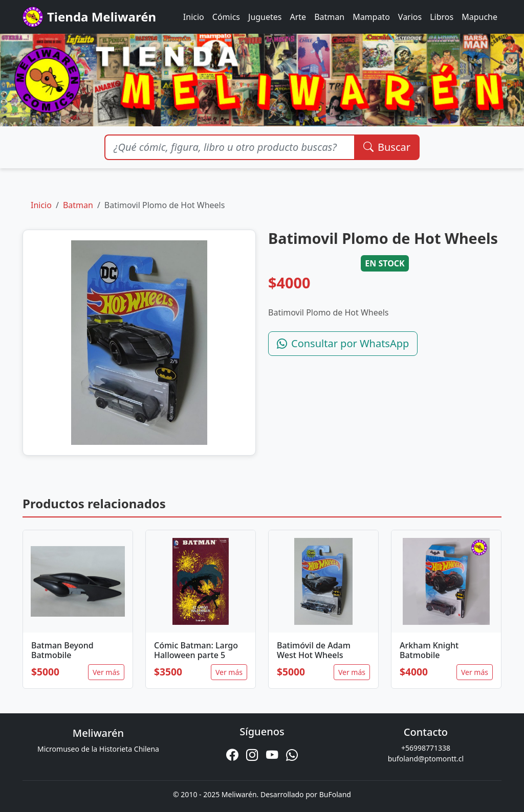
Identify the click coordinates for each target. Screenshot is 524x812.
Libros (442, 17)
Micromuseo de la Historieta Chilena (98, 749)
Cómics (226, 17)
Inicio (194, 17)
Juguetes (265, 17)
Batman (329, 17)
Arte (298, 17)
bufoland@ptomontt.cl (426, 759)
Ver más (106, 672)
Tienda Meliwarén (89, 17)
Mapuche (479, 17)
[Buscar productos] (230, 147)
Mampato (371, 17)
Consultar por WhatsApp (343, 343)
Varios (410, 17)
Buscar (387, 147)
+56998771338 (426, 748)
